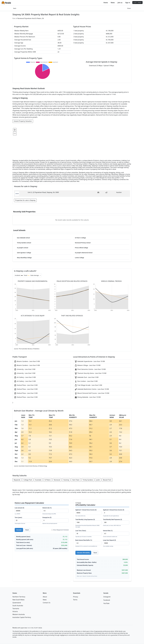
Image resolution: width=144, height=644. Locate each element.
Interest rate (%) (56, 511)
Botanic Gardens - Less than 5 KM (27, 361)
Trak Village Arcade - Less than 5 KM (88, 385)
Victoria (15, 611)
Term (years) (28, 521)
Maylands (17, 480)
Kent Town (76, 480)
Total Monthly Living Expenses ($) (88, 523)
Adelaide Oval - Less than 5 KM (87, 377)
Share (129, 8)
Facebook (107, 600)
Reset (27, 530)
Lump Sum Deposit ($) (116, 543)
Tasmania (16, 609)
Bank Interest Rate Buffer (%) (88, 543)
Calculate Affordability (83, 553)
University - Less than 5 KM (25, 369)
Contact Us (47, 603)
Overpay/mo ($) (56, 521)
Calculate (19, 530)
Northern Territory (19, 597)
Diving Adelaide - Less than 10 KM (88, 397)
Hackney (66, 480)
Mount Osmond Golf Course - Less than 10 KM (92, 393)
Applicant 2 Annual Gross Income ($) (116, 513)
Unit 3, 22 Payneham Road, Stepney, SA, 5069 (43, 192)
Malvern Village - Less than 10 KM (88, 365)
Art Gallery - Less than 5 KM (25, 377)
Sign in (128, 3)
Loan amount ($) (28, 511)
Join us (120, 3)
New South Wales (18, 600)
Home (106, 3)
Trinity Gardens (88, 480)
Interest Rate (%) (116, 534)
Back (15, 8)
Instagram (107, 597)
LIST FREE (137, 3)
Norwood (57, 480)
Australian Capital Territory (22, 617)
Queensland (17, 603)
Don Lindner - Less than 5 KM (86, 381)
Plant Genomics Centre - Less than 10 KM (90, 369)
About (45, 597)
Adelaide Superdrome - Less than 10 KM (90, 361)
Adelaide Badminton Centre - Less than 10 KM (92, 389)
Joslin (98, 480)
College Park (28, 480)
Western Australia (19, 614)
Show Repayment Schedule (60, 530)
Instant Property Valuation (23, 121)
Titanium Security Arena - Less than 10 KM (91, 373)
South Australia (18, 606)
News (113, 3)
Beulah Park (107, 480)
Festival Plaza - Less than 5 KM (26, 385)
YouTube (106, 603)
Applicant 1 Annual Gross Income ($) (88, 513)
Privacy (76, 597)
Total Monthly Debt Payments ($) (116, 523)
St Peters (48, 480)
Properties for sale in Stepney (25, 200)
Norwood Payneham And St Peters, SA (31, 18)
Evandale (38, 480)
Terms (75, 600)
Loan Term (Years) (88, 534)
